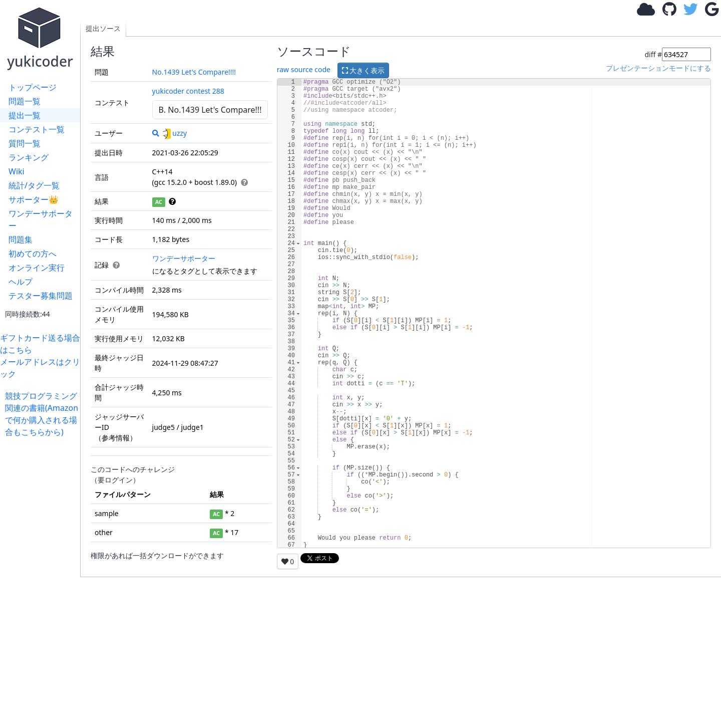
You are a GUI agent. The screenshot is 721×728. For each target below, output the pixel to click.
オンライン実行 (37, 268)
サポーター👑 (34, 199)
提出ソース (103, 28)
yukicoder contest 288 (188, 91)
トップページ (33, 87)
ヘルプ (21, 282)
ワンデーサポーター (41, 219)
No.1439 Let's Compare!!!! (194, 72)
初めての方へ (33, 254)
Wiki (17, 171)
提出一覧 (25, 115)
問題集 (21, 239)
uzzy (174, 133)
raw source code (304, 69)
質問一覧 (25, 143)
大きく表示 (364, 70)
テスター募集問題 (41, 296)
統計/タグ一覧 (34, 185)
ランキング (29, 157)
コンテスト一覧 (37, 129)
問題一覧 (25, 101)
